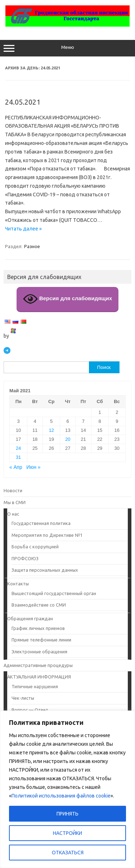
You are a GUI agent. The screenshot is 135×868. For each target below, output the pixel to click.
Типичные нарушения (35, 686)
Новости (13, 490)
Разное (32, 246)
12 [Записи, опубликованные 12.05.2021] (51, 430)
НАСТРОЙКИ (67, 833)
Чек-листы (23, 698)
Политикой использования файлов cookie (61, 796)
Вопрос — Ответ (30, 710)
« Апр (16, 467)
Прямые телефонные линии (41, 640)
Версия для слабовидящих (68, 299)
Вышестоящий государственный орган (54, 593)
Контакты (18, 584)
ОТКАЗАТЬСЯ (68, 853)
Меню (67, 48)
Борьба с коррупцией (35, 547)
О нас (13, 514)
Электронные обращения (39, 652)
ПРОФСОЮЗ (25, 558)
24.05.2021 (23, 102)
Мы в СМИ (15, 502)
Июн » (33, 467)
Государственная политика (41, 523)
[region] (67, 789)
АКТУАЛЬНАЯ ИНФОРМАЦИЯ (39, 677)
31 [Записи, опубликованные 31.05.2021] (18, 457)
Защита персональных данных (45, 570)
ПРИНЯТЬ (67, 814)
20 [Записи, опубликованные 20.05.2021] (68, 439)
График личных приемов (38, 628)
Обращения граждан (30, 618)
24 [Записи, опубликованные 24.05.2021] (18, 448)
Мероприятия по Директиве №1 (47, 535)
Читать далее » (23, 229)
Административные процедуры (38, 665)
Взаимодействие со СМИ (39, 605)
